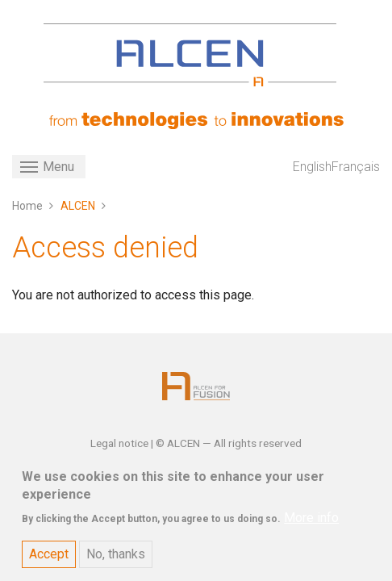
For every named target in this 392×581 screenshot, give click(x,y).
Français (356, 167)
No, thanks (116, 563)
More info (311, 527)
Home (27, 206)
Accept (49, 563)
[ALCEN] (190, 55)
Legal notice (121, 443)
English (312, 167)
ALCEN (78, 206)
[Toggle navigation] (49, 167)
